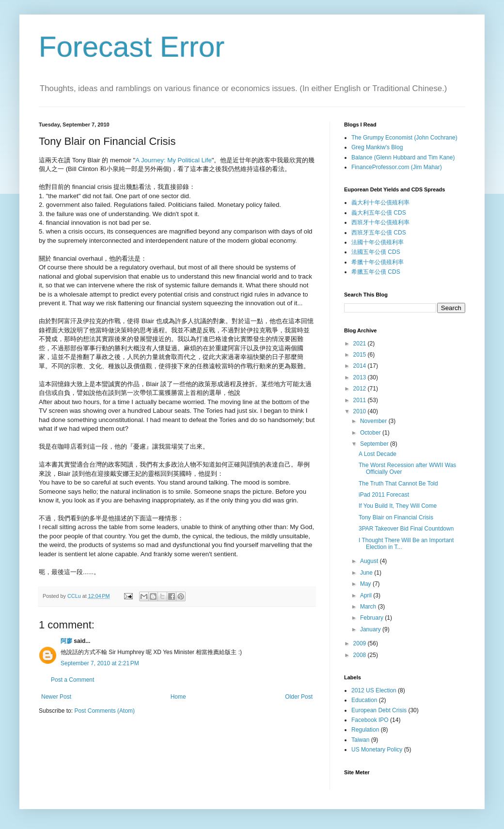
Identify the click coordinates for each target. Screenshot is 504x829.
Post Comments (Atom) (104, 711)
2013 (361, 377)
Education (364, 700)
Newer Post (56, 697)
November (374, 421)
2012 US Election (374, 690)
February (372, 618)
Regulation (365, 730)
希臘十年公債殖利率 (378, 262)
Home (178, 697)
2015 (361, 355)
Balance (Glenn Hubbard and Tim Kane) (403, 157)
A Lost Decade (378, 454)
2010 (361, 411)
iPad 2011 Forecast (384, 495)
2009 (361, 643)
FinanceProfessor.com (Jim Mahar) (397, 167)
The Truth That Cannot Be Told (398, 484)
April (367, 595)
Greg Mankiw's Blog (377, 147)
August (370, 561)
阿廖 (66, 641)
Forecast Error (132, 47)
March (369, 607)
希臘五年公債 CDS (376, 272)
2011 (361, 400)
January (371, 629)
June (367, 573)
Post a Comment (72, 680)
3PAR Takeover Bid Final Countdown (406, 529)
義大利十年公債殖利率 (380, 203)
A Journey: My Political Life (173, 160)
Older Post (299, 697)
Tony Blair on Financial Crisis (396, 517)
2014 (361, 366)
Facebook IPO (370, 720)
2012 (361, 389)
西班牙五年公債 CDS (379, 233)
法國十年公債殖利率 (378, 242)
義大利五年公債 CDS (379, 213)
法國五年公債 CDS (376, 252)
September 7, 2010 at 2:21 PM (100, 663)
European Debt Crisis (379, 710)
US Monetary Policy (377, 750)
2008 (361, 655)
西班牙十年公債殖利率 (380, 222)
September (375, 444)
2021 (361, 344)
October (371, 433)
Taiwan (360, 740)
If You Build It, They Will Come (398, 506)
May (366, 584)
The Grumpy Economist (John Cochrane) (404, 138)
